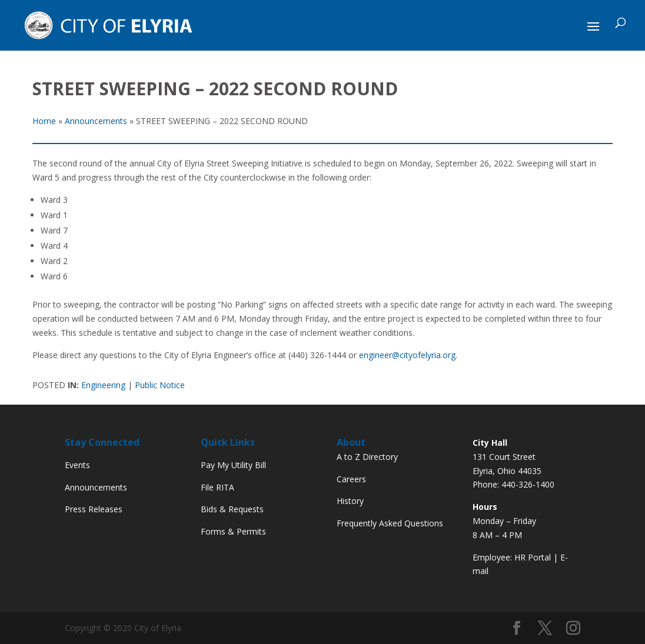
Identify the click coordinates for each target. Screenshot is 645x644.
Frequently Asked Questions (390, 523)
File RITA (217, 487)
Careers (351, 479)
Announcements (96, 487)
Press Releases (94, 509)
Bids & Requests (232, 509)
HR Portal (533, 557)
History (350, 501)
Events (77, 465)
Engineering (103, 385)
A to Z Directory (367, 457)
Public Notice (160, 385)
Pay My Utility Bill (233, 465)
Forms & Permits (233, 531)
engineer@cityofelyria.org (407, 355)
